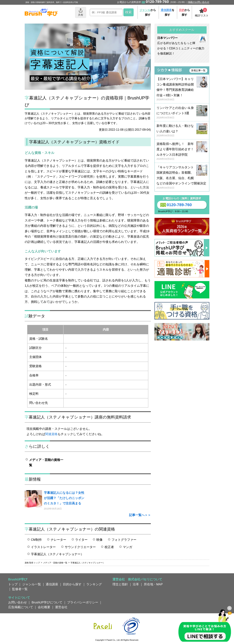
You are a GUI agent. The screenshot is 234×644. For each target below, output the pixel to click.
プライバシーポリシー (83, 602)
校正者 (109, 547)
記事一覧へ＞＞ (140, 515)
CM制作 (36, 540)
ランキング (94, 584)
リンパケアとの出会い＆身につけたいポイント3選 (182, 113)
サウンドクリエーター (80, 547)
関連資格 (51, 434)
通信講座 (52, 584)
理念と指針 (120, 584)
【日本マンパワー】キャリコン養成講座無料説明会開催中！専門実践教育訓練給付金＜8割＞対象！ (182, 89)
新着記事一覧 (198, 70)
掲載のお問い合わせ (199, 2)
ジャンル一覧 (32, 584)
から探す (148, 12)
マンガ (128, 547)
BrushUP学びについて (47, 602)
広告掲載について (21, 607)
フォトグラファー (124, 540)
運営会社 (61, 607)
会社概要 (44, 607)
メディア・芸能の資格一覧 (46, 462)
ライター (81, 540)
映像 (99, 540)
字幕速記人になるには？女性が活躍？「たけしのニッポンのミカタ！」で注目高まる (64, 498)
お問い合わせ (18, 602)
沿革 (136, 584)
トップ (13, 584)
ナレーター (58, 540)
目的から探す (72, 584)
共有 (81, 12)
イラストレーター (43, 547)
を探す (168, 12)
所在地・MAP (153, 584)
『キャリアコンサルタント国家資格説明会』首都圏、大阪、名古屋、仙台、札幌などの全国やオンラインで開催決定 (182, 178)
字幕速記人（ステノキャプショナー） (57, 554)
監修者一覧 (20, 589)
